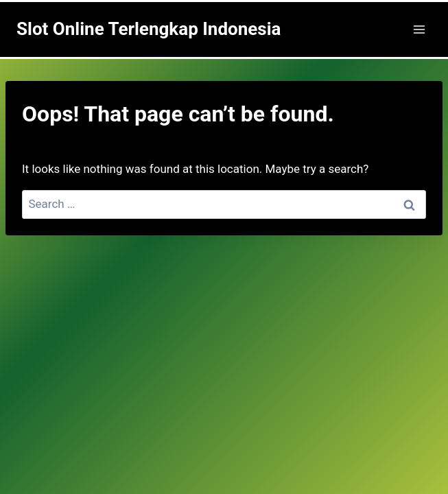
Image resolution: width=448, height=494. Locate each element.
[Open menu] (419, 29)
